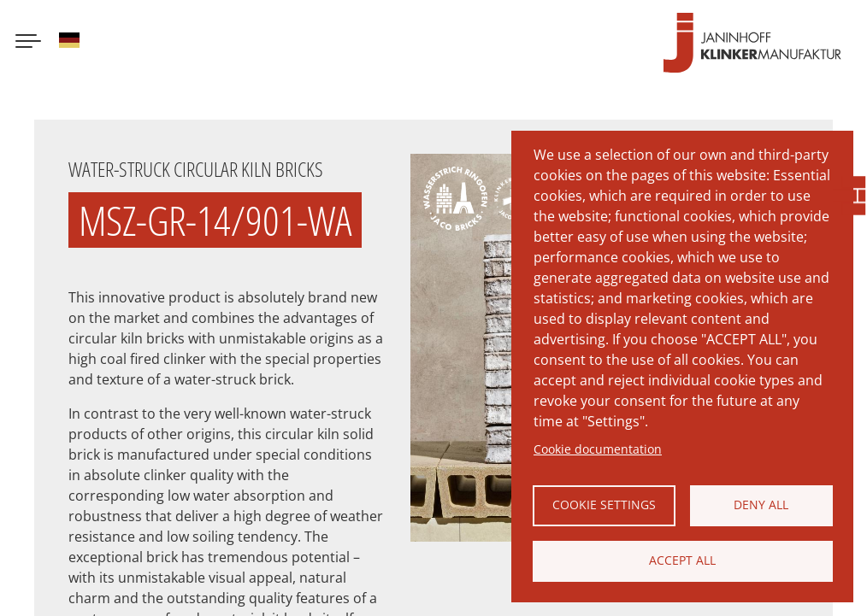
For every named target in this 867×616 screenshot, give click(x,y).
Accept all (682, 560)
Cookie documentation (598, 449)
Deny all (761, 505)
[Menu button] (28, 43)
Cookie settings (604, 505)
